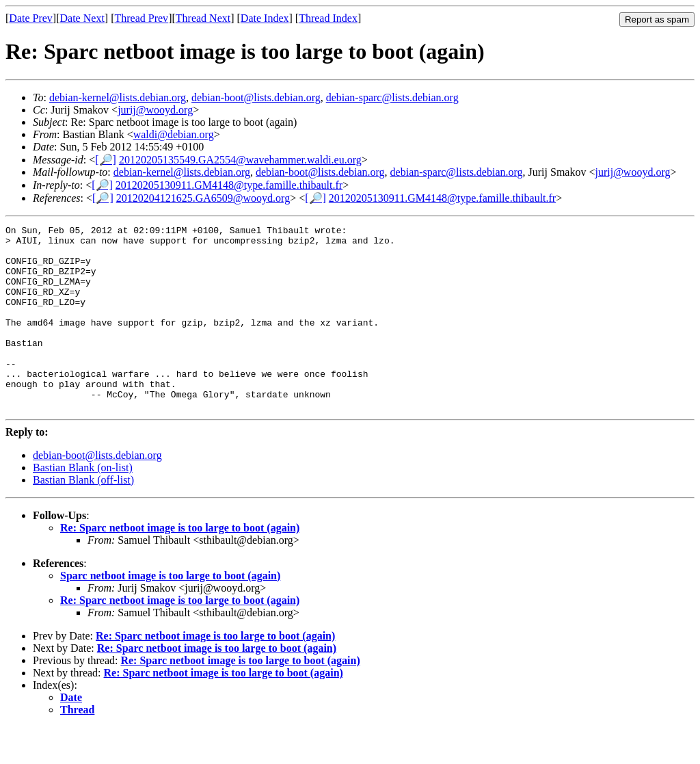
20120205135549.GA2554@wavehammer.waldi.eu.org (240, 160)
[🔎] (106, 160)
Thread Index (328, 18)
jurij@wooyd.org (155, 110)
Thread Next (203, 18)
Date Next (82, 18)
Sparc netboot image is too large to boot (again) (170, 612)
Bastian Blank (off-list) (83, 517)
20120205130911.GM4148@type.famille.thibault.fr (229, 185)
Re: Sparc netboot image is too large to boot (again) (180, 565)
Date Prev (31, 18)
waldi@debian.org (174, 134)
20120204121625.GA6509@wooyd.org (203, 198)
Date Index (265, 18)
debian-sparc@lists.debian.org (392, 97)
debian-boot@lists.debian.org (256, 97)
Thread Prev (141, 18)
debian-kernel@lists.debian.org (118, 97)
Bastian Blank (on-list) (83, 504)
